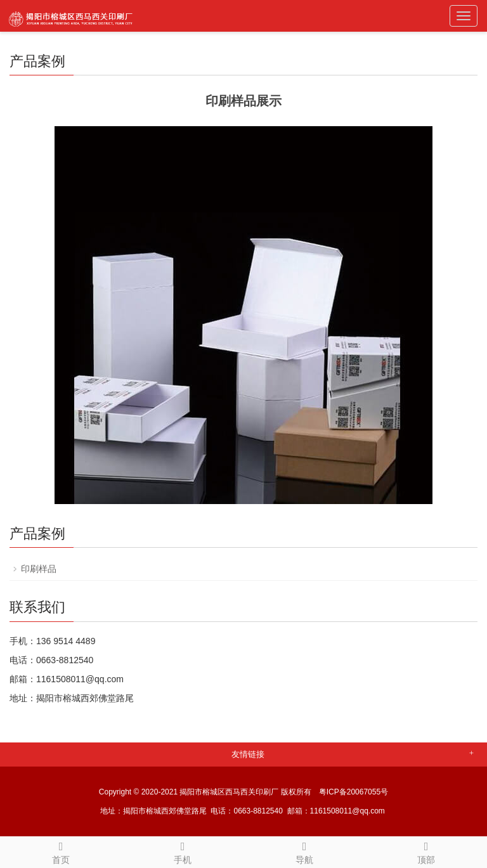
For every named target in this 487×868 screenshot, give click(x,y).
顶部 (426, 851)
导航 (304, 851)
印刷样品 (39, 569)
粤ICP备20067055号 (354, 792)
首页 (61, 851)
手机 (183, 851)
